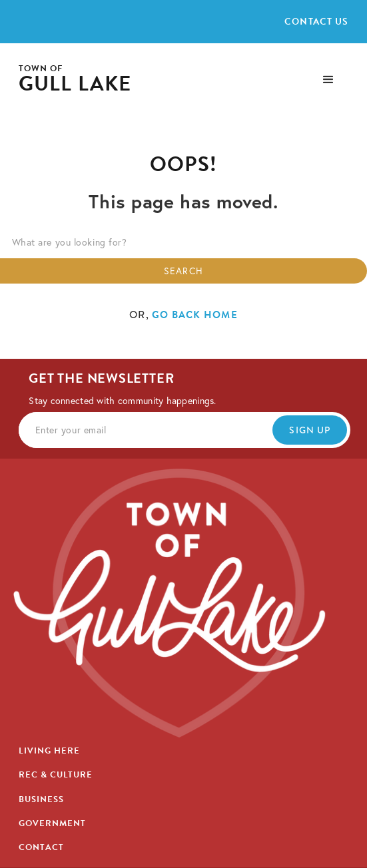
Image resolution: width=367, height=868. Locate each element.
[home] (75, 80)
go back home (195, 315)
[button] (328, 80)
